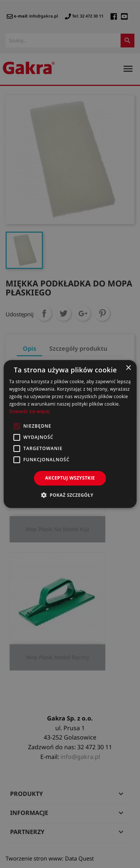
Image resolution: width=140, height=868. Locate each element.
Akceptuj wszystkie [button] (70, 478)
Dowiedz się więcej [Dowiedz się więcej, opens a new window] (29, 411)
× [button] (128, 368)
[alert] (70, 434)
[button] (70, 495)
